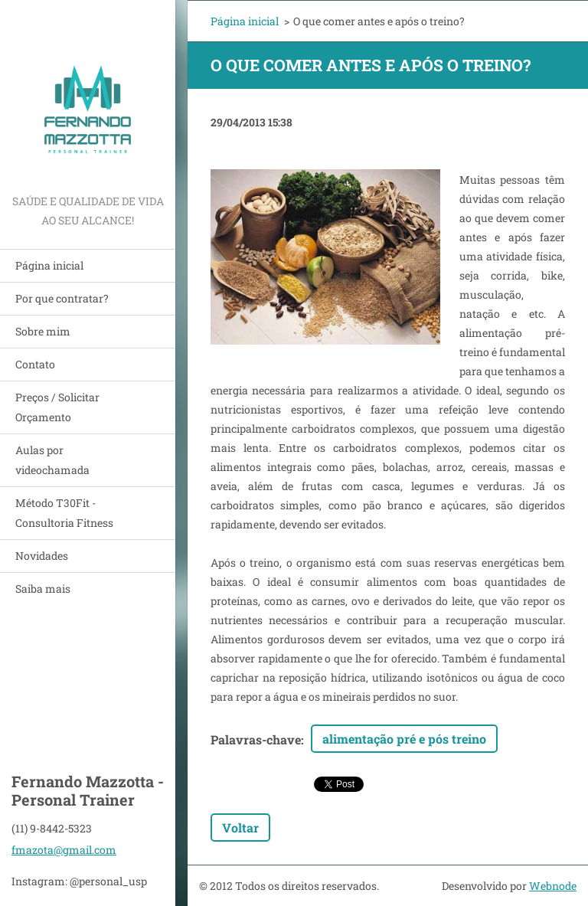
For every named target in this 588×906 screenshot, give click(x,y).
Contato (35, 364)
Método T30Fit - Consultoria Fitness (64, 513)
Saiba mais (43, 589)
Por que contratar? (62, 298)
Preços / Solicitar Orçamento (57, 407)
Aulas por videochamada (52, 460)
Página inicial (49, 265)
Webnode (553, 886)
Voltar (240, 828)
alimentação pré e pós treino (404, 739)
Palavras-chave (256, 739)
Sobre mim (43, 331)
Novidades (42, 556)
